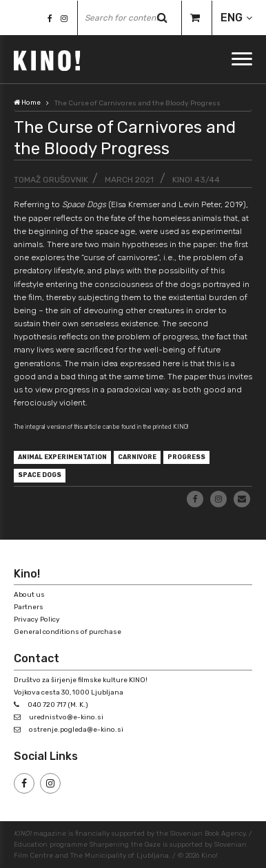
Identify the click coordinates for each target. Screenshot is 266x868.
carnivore (137, 457)
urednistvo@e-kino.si (66, 717)
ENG (232, 18)
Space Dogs (40, 475)
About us (29, 595)
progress (186, 457)
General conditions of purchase (68, 632)
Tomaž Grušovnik (51, 180)
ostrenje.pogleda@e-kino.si (76, 730)
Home (27, 103)
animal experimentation (62, 457)
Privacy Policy (37, 620)
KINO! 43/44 (196, 180)
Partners (29, 607)
